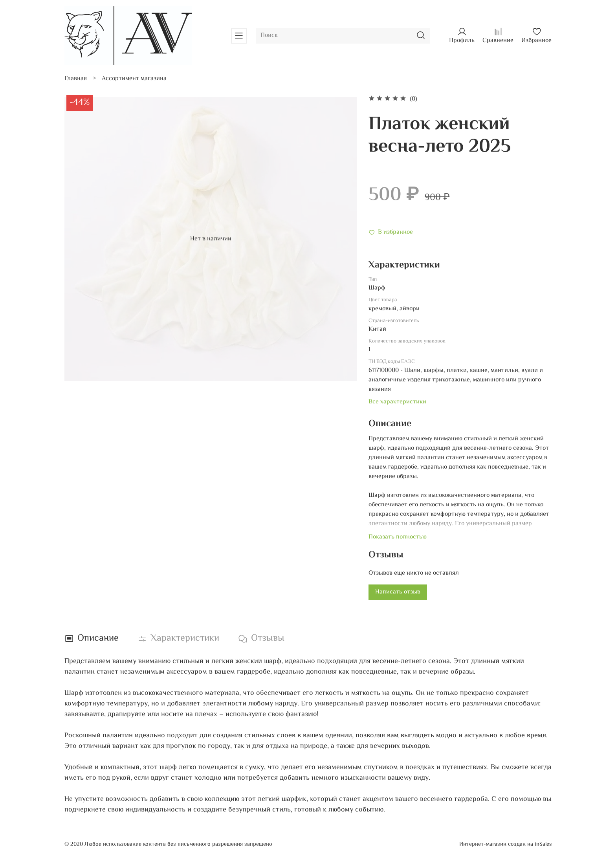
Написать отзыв (398, 592)
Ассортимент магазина (134, 79)
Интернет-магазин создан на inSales (505, 844)
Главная (76, 79)
